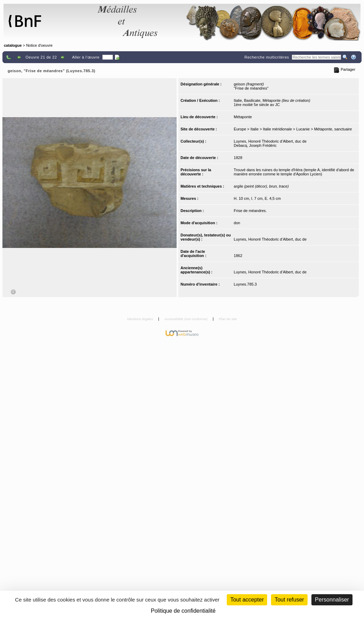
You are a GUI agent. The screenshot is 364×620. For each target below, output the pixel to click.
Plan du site (228, 319)
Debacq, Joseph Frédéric (255, 145)
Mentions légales (141, 319)
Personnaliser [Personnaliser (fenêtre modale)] (332, 600)
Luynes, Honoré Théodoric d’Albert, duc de (270, 141)
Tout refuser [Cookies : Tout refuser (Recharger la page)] (289, 600)
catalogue (13, 45)
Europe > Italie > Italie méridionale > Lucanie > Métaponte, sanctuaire (293, 129)
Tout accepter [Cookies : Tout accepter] (247, 600)
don (237, 223)
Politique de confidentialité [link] (183, 611)
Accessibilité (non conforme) (187, 319)
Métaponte (243, 117)
